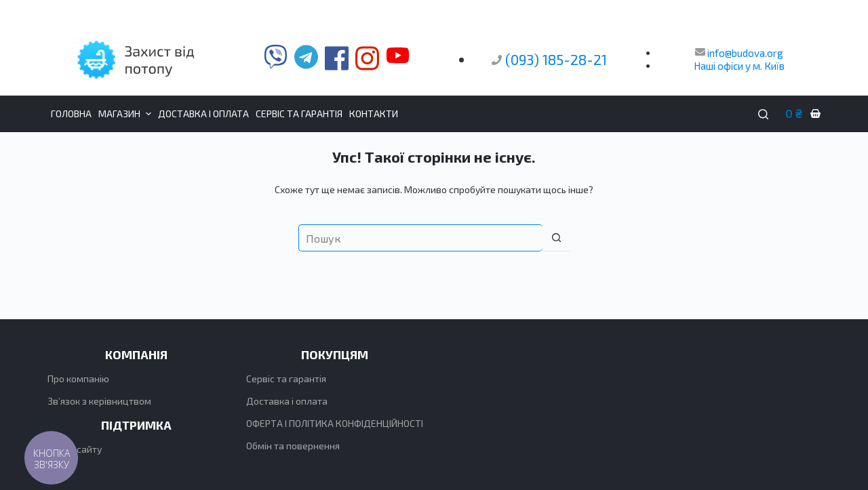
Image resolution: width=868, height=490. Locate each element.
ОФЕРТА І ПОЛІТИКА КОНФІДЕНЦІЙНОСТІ (335, 423)
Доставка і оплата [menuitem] (203, 114)
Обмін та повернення (293, 446)
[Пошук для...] (420, 238)
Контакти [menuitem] (374, 114)
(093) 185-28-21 (556, 59)
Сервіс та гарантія (286, 379)
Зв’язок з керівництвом (99, 401)
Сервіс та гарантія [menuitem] (299, 114)
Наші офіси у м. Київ (739, 66)
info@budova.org (739, 53)
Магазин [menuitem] (126, 114)
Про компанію (78, 379)
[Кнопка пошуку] (556, 238)
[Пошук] (763, 114)
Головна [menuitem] (71, 114)
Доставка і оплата (287, 401)
